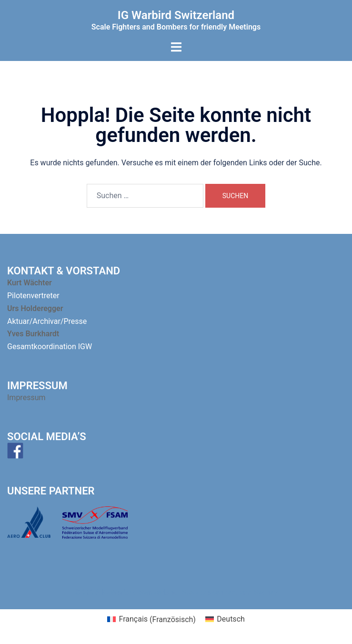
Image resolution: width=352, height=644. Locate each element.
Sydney (266, 592)
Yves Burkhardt (33, 334)
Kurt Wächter (30, 283)
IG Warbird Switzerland (176, 15)
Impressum (27, 397)
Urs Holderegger (35, 308)
